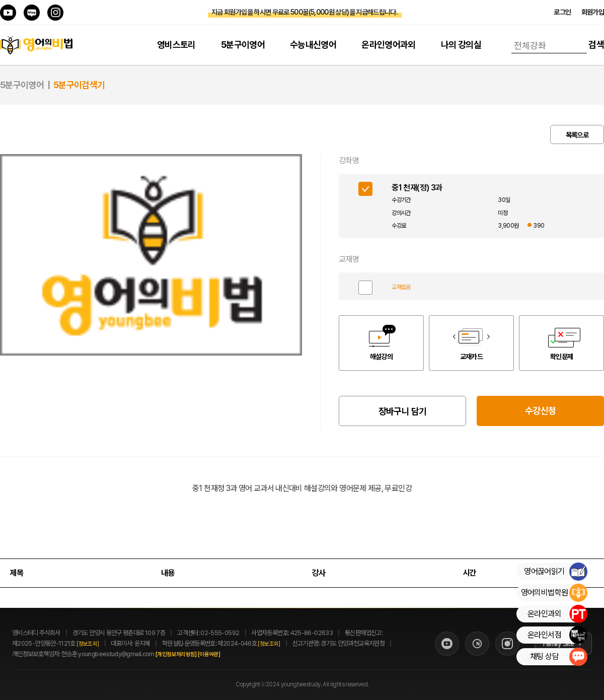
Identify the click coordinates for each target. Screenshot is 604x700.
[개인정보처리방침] (187, 654)
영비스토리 (176, 45)
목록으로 (577, 135)
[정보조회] (88, 644)
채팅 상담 (558, 657)
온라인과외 (557, 614)
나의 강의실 (461, 45)
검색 (596, 45)
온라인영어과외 (389, 45)
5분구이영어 (243, 45)
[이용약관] (220, 654)
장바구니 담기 (403, 411)
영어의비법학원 (554, 593)
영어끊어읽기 (555, 572)
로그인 (562, 12)
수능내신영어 (313, 45)
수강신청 (540, 411)
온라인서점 (557, 635)
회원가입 (593, 12)
